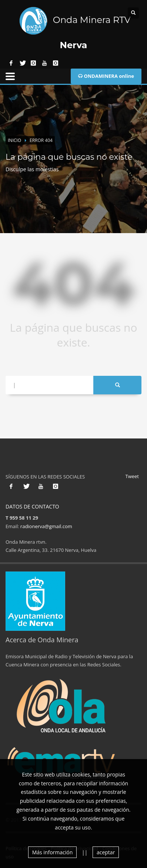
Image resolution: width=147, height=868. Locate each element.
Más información (53, 852)
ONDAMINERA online (106, 76)
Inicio (14, 140)
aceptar (106, 852)
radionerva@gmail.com (46, 526)
